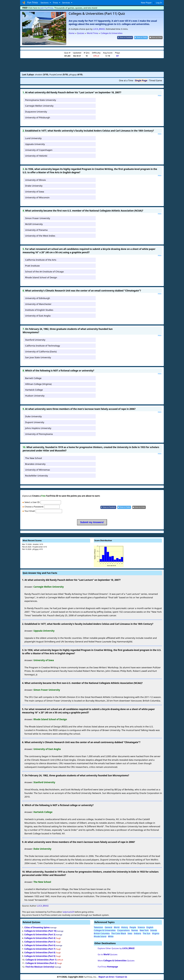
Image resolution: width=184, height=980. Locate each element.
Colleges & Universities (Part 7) (40, 949)
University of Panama (36, 230)
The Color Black (119, 933)
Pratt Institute (32, 266)
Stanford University (35, 340)
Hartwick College (34, 390)
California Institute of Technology (43, 346)
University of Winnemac (38, 470)
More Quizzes (116, 961)
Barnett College (33, 378)
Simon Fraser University (38, 218)
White (111, 936)
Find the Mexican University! (40, 967)
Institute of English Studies (39, 310)
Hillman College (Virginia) (38, 384)
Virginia (156, 933)
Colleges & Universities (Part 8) (40, 952)
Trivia (56, 3)
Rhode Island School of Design (41, 277)
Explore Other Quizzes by (116, 948)
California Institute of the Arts (41, 260)
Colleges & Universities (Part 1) (41, 960)
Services (66, 3)
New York (144, 930)
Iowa (130, 933)
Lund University (33, 138)
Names (135, 930)
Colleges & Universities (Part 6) (40, 945)
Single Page (141, 80)
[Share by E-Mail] (156, 38)
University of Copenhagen (39, 150)
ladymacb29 (68, 912)
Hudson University (35, 396)
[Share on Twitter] (141, 38)
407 (117, 56)
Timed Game (155, 80)
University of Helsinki (36, 156)
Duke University (33, 416)
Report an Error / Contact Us (113, 977)
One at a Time (126, 80)
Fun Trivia (30, 3)
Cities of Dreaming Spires (37, 927)
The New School (33, 458)
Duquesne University (36, 112)
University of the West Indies (40, 236)
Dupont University (35, 422)
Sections (45, 3)
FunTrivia (108, 967)
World (117, 927)
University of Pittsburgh (38, 117)
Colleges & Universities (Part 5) (40, 942)
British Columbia (102, 933)
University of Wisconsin (37, 197)
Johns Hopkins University (38, 428)
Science (141, 927)
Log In (159, 3)
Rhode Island (100, 936)
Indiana (137, 933)
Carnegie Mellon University (39, 106)
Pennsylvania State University (41, 100)
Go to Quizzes (108, 954)
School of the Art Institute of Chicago (45, 271)
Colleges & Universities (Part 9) (40, 956)
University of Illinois (36, 180)
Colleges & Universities (105, 930)
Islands (154, 930)
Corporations (123, 930)
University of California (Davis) (41, 351)
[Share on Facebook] (125, 38)
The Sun (147, 933)
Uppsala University (35, 144)
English (150, 927)
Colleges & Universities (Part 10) (40, 931)
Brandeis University (35, 464)
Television (98, 927)
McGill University (34, 224)
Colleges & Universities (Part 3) (40, 935)
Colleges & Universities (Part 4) (40, 938)
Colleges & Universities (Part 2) (41, 963)
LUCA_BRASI (99, 29)
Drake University (34, 186)
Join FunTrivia (47, 8)
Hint (160, 95)
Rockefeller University (37, 476)
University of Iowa (35, 192)
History (125, 927)
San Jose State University (38, 357)
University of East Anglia (38, 316)
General (108, 927)
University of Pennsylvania (39, 434)
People (133, 927)
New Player (146, 3)
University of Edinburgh (38, 298)
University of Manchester (38, 304)
